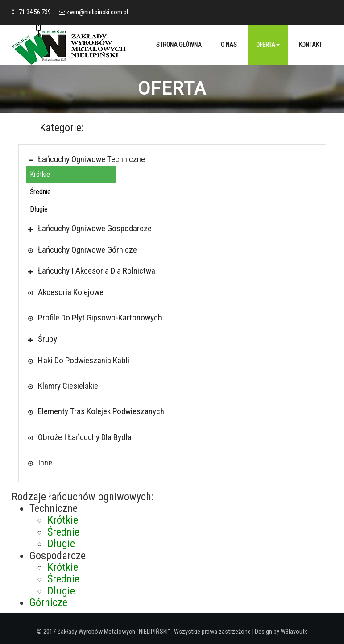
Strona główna (179, 45)
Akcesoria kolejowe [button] (68, 292)
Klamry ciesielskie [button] (66, 386)
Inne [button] (43, 463)
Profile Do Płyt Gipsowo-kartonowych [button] (97, 318)
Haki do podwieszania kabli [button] (81, 360)
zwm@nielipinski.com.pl (97, 12)
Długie (39, 209)
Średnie (40, 192)
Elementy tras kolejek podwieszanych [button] (99, 411)
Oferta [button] (268, 45)
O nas (229, 45)
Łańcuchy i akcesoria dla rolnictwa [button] (94, 271)
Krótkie (40, 174)
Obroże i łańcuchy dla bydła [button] (82, 437)
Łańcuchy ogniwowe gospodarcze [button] (92, 228)
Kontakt (311, 45)
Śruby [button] (45, 339)
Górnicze (48, 602)
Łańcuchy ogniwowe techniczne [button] (89, 159)
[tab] (172, 159)
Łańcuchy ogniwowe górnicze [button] (85, 250)
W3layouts (294, 632)
